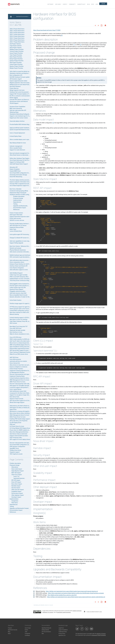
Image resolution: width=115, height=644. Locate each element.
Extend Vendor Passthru (16, 369)
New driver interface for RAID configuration (22, 312)
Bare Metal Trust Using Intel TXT (19, 327)
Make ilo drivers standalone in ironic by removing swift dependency (28, 334)
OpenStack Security (13, 630)
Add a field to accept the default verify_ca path (23, 71)
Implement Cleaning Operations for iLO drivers (22, 371)
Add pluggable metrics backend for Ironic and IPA (23, 284)
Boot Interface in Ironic (16, 332)
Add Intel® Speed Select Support (19, 164)
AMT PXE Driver (14, 357)
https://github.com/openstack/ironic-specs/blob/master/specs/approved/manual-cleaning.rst (72, 591)
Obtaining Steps (14, 112)
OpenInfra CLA (62, 635)
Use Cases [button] (58, 4)
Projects (10, 628)
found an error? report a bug (93, 612)
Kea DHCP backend (15, 86)
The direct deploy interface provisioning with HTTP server (26, 180)
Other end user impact (18, 490)
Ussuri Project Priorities (16, 53)
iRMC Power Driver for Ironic (18, 382)
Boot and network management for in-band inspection (25, 153)
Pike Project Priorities (16, 63)
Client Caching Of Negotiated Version (20, 352)
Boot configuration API (16, 75)
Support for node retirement (17, 150)
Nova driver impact (17, 484)
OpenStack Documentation (22, 17)
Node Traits (13, 229)
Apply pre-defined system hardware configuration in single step (27, 128)
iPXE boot (12, 424)
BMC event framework (16, 108)
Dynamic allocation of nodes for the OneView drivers (24, 297)
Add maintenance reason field (18, 391)
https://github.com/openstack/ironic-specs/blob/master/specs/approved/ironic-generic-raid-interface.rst (76, 597)
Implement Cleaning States (17, 376)
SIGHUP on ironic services (17, 220)
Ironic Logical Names (16, 389)
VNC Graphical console (16, 454)
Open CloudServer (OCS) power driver (20, 347)
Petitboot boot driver (15, 450)
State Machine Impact (18, 471)
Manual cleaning (14, 314)
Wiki (43, 634)
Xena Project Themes (16, 48)
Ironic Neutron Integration (17, 268)
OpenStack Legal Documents (64, 612)
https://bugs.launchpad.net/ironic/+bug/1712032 (47, 30)
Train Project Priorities (16, 55)
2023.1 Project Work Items (17, 42)
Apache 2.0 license (101, 634)
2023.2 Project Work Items (17, 40)
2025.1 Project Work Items (17, 34)
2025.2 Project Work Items (17, 33)
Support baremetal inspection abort (20, 217)
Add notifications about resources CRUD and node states (25, 260)
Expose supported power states (19, 81)
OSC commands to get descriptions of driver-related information (27, 257)
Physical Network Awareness (18, 250)
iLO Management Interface (17, 372)
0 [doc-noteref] (62, 35)
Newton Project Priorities (17, 66)
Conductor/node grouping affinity (19, 191)
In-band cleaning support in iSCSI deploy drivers (23, 318)
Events (26, 630)
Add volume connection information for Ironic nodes (24, 252)
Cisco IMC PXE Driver (16, 328)
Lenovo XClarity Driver (16, 231)
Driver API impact (16, 482)
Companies (28, 634)
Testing (15, 204)
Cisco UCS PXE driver (16, 337)
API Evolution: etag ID (16, 79)
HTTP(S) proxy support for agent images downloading (25, 307)
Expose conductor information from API (21, 182)
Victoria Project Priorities (17, 51)
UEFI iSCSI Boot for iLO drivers (18, 226)
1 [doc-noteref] (74, 45)
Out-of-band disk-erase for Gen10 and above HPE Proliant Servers (28, 160)
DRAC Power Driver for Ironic (18, 417)
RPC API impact (16, 480)
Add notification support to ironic (19, 270)
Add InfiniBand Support (16, 273)
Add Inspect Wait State (16, 215)
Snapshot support (15, 452)
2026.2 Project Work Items (17, 29)
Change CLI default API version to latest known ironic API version (28, 238)
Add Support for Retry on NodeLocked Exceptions (23, 408)
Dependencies (17, 202)
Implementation (18, 200)
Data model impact (17, 469)
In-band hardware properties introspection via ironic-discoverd (27, 378)
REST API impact (16, 473)
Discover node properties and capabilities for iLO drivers (25, 374)
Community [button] (72, 4)
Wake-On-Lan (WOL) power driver (19, 354)
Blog (88, 4)
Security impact (16, 488)
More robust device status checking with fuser (22, 413)
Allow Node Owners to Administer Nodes (21, 155)
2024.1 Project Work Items (17, 38)
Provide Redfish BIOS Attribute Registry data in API (24, 124)
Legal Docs (61, 628)
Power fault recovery (15, 218)
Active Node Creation (16, 300)
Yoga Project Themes (16, 46)
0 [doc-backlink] (34, 591)
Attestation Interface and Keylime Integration (22, 73)
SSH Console (13, 323)
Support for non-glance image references (21, 395)
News (9, 634)
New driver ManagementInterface (19, 432)
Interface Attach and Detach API (19, 266)
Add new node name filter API (18, 110)
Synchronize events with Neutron (19, 101)
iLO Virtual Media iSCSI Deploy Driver (20, 428)
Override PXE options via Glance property (21, 100)
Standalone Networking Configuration (20, 114)
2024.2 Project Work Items (17, 36)
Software (50, 4)
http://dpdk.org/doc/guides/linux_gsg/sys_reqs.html (62, 595)
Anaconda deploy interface (17, 121)
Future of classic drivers (16, 213)
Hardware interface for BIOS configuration (21, 195)
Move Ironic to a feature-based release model (22, 343)
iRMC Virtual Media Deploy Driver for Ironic (22, 345)
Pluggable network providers (18, 291)
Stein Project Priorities (16, 57)
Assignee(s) (15, 501)
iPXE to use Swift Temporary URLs (19, 277)
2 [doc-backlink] (34, 595)
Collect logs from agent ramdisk (19, 275)
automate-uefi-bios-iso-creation (18, 361)
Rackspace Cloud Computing (99, 635)
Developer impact (16, 497)
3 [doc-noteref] (53, 123)
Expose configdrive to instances (19, 367)
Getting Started (45, 630)
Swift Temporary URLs (16, 438)
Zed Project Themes (15, 44)
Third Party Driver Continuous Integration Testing (23, 280)
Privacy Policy (62, 634)
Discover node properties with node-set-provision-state (25, 384)
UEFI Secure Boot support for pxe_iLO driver (22, 350)
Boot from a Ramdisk (16, 189)
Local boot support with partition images (21, 387)
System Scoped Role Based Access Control (22, 130)
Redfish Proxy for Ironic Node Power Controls (22, 85)
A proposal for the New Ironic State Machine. (22, 393)
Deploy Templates (15, 169)
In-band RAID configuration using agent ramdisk (23, 311)
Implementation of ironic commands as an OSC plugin (25, 279)
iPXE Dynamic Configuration (17, 446)
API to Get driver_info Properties (19, 421)
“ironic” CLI (16, 476)
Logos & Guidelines (63, 630)
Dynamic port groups (16, 248)
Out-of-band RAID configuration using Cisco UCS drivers (25, 445)
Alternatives (15, 467)
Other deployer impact (18, 495)
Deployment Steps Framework (18, 193)
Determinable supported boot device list (21, 349)
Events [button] (65, 4)
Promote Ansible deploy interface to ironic (21, 224)
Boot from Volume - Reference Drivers (20, 246)
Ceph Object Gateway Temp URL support (21, 321)
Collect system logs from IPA (18, 288)
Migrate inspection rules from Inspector (21, 83)
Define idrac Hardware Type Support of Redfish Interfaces (26, 158)
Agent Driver (13, 409)
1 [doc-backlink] (34, 593)
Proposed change (18, 198)
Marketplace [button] (81, 4)
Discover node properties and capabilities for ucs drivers (25, 443)
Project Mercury (14, 88)
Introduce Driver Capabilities (18, 107)
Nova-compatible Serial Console (19, 295)
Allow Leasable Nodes (16, 148)
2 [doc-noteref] (81, 45)
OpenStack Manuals (46, 628)
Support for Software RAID (17, 162)
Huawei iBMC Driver (15, 171)
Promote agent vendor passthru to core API (22, 286)
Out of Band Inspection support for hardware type (26, 186)
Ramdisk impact (16, 486)
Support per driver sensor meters (19, 118)
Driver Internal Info (15, 363)
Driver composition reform (17, 262)
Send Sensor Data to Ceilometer (19, 434)
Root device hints (15, 397)
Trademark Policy (63, 632)
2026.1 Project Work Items (17, 31)
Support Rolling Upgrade (16, 243)
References (16, 210)
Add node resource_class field (18, 293)
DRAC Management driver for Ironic (20, 415)
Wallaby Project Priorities (17, 49)
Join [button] (97, 4)
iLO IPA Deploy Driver (16, 423)
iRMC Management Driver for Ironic (19, 380)
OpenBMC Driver (14, 448)
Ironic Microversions (15, 359)
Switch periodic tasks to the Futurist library (21, 309)
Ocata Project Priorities (16, 64)
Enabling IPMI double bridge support (20, 419)
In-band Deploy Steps (16, 136)
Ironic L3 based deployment (17, 133)
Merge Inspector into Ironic (17, 90)
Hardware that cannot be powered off (20, 92)
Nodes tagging (14, 98)
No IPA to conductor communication (20, 96)
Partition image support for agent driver (21, 303)
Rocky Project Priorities (16, 59)
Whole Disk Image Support (17, 402)
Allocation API (14, 167)
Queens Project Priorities (17, 61)
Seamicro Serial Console (17, 399)
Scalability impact (16, 491)
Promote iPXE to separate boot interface (21, 184)
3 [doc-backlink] (34, 597)
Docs (93, 4)
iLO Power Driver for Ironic (17, 426)
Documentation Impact (20, 208)
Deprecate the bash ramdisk (17, 330)
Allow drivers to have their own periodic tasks (22, 365)
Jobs (26, 632)
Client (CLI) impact (17, 475)
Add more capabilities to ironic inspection (21, 241)
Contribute (27, 635)
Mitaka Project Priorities (16, 68)
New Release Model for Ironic (18, 143)
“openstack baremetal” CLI (21, 478)
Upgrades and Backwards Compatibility (24, 206)
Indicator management (16, 146)
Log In (103, 4)
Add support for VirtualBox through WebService (23, 386)
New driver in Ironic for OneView (19, 319)
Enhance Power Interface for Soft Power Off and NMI (24, 264)
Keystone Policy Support (16, 289)
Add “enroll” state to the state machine (20, 341)
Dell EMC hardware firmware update (20, 77)
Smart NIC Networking (16, 177)
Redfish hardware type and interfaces (20, 255)
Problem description (19, 196)
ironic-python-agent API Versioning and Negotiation (24, 234)
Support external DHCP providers (19, 436)
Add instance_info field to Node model (20, 406)
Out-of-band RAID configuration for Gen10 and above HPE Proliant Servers (30, 173)
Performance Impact (17, 493)
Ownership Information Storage (18, 175)
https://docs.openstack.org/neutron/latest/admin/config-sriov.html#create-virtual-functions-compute (76, 593)
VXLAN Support (14, 103)
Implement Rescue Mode (17, 227)
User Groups (28, 628)
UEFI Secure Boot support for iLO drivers (21, 401)
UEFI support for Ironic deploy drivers (20, 439)
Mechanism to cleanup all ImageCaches (21, 411)
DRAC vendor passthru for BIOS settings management (25, 339)
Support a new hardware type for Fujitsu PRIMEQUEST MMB (26, 116)
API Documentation (46, 632)
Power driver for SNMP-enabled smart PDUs (22, 430)
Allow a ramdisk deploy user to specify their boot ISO (24, 140)
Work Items (15, 503)
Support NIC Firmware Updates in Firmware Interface (24, 94)
